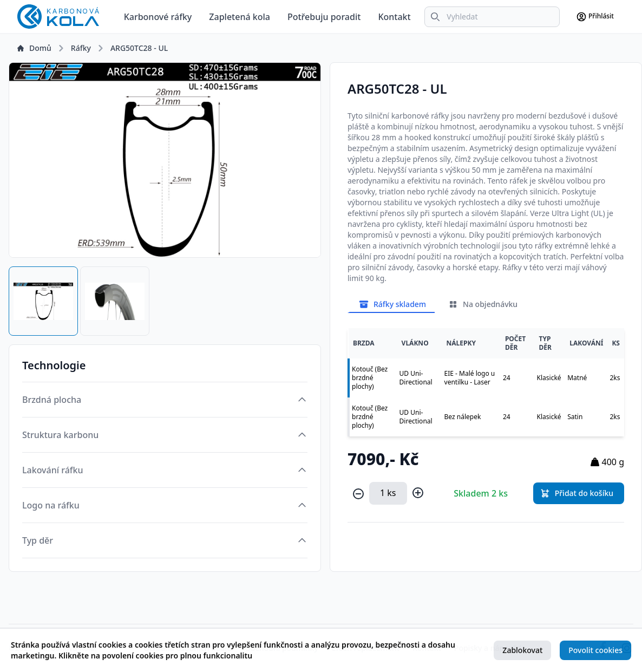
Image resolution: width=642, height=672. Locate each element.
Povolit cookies (595, 650)
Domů (34, 48)
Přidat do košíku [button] (577, 493)
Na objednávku (483, 304)
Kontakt (394, 17)
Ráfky (81, 48)
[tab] (43, 301)
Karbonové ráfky (158, 17)
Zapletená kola (240, 17)
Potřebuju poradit (324, 17)
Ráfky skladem (392, 304)
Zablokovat (522, 650)
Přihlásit (595, 17)
